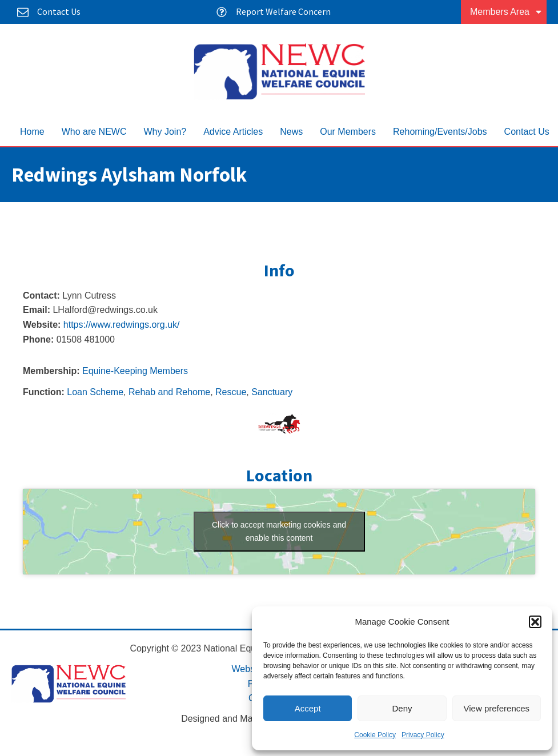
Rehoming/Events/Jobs (440, 132)
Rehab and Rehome (169, 392)
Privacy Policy (423, 735)
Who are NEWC (94, 132)
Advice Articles (233, 132)
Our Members (348, 132)
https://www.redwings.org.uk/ (122, 325)
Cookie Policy (375, 735)
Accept (308, 708)
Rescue (231, 392)
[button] (535, 622)
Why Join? (165, 132)
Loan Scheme (95, 392)
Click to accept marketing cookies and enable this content (279, 531)
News (291, 132)
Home (32, 132)
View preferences (497, 708)
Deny (402, 708)
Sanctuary (272, 392)
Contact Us (527, 132)
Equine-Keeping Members (135, 371)
